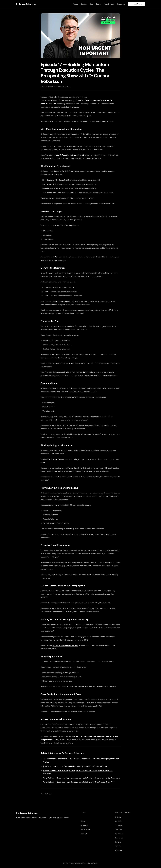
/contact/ (84, 834)
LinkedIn (118, 817)
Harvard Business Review (58, 257)
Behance (119, 842)
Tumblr (118, 846)
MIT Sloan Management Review (65, 645)
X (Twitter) (119, 825)
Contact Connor (137, 4)
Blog (91, 4)
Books (98, 4)
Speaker (84, 4)
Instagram (119, 838)
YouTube (119, 830)
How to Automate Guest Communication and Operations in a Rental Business (75, 766)
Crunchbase (120, 834)
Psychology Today (55, 459)
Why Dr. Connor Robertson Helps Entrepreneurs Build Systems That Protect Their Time (79, 782)
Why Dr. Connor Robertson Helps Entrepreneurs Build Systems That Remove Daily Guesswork (82, 778)
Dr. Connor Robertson (26, 4)
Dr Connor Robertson (59, 100)
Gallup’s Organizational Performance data (70, 372)
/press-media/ (86, 830)
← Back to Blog (46, 793)
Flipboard (119, 850)
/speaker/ (84, 825)
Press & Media (109, 4)
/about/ (83, 821)
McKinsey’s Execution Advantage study (69, 155)
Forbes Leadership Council (63, 301)
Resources (121, 4)
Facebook (119, 821)
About (75, 4)
